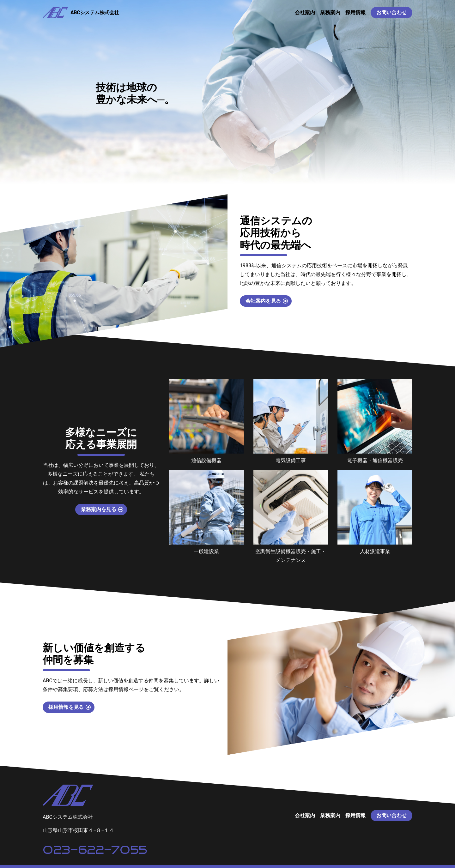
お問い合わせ (391, 12)
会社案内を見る (263, 301)
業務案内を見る (99, 509)
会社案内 (305, 12)
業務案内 (330, 12)
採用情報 (355, 12)
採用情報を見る (66, 707)
